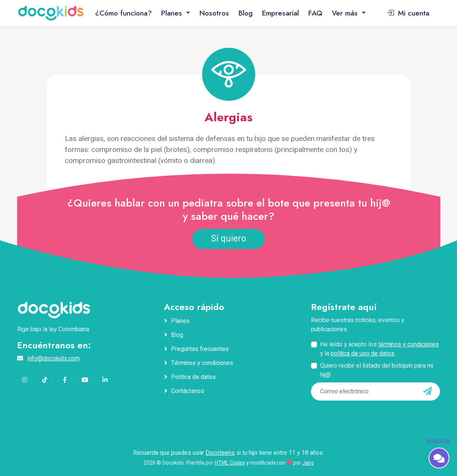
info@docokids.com (54, 359)
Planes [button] (173, 13)
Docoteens (220, 453)
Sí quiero (228, 239)
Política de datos (193, 377)
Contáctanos (188, 391)
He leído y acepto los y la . (379, 349)
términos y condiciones (408, 344)
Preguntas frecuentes (200, 349)
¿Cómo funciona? (123, 13)
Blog (246, 13)
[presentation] (363, 416)
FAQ (315, 13)
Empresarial (280, 13)
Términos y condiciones (202, 363)
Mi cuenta (408, 13)
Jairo (308, 463)
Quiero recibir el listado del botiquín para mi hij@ (377, 370)
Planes (180, 321)
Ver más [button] (346, 13)
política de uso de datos (363, 354)
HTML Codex (230, 463)
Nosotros (214, 13)
